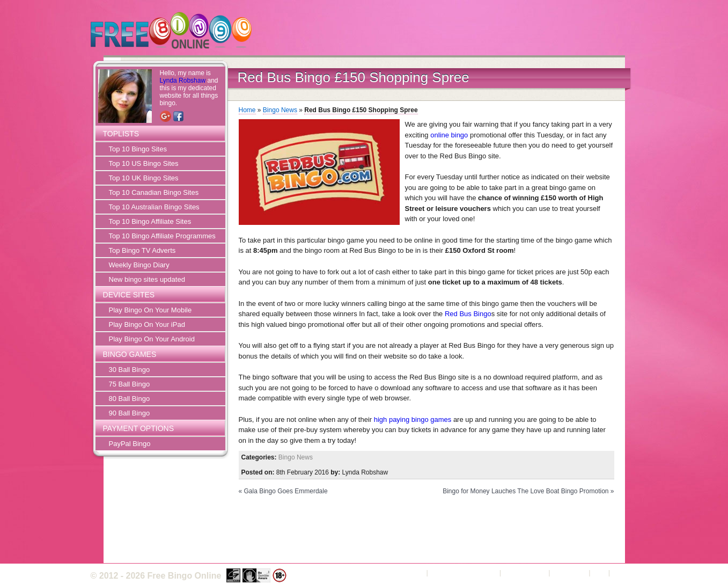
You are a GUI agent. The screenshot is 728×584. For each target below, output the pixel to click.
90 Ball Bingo (130, 413)
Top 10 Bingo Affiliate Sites (150, 221)
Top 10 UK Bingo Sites (144, 178)
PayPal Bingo (130, 444)
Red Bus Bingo (468, 314)
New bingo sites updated (147, 279)
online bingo (449, 135)
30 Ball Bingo (130, 370)
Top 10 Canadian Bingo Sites (154, 192)
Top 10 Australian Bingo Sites (154, 207)
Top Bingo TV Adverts (142, 250)
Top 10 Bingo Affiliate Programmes (162, 236)
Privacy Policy (525, 572)
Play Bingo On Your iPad (147, 324)
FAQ (599, 572)
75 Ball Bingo (130, 384)
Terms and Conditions (464, 572)
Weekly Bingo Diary (139, 265)
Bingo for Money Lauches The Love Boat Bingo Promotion (525, 491)
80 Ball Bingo (130, 399)
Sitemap (625, 572)
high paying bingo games (413, 419)
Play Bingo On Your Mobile (150, 310)
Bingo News (280, 110)
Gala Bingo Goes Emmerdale (286, 491)
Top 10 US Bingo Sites (144, 163)
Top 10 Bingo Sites (138, 149)
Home (247, 110)
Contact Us (569, 572)
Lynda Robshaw (183, 81)
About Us (410, 572)
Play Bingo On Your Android (152, 339)
